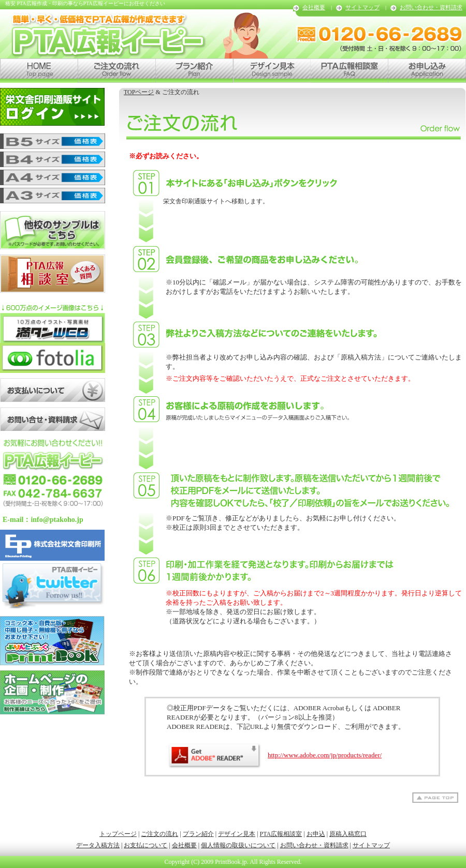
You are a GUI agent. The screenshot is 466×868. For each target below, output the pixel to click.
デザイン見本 (237, 834)
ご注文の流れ (159, 834)
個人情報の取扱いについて (238, 845)
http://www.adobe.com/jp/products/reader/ (274, 755)
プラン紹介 (198, 834)
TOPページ (139, 92)
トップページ (118, 834)
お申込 (316, 834)
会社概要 (314, 7)
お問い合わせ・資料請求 (431, 7)
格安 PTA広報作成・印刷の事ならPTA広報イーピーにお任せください (85, 3)
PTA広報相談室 (281, 834)
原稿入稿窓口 (348, 834)
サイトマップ (362, 7)
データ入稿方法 (98, 845)
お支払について (145, 845)
